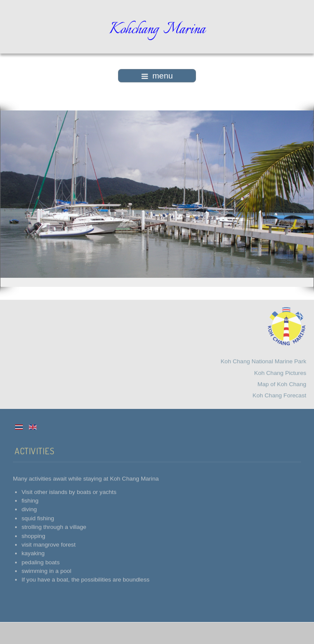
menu (157, 76)
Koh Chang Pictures (280, 372)
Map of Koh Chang (282, 383)
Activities (34, 450)
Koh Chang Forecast (279, 394)
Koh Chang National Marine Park (263, 360)
